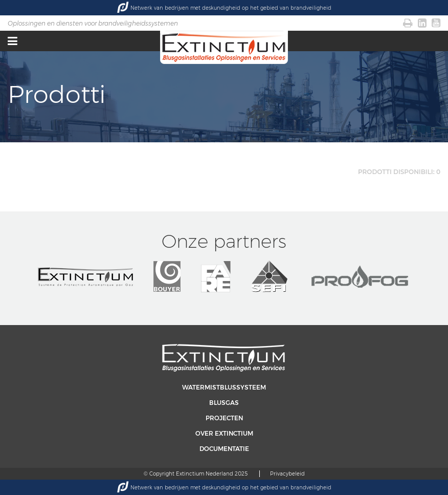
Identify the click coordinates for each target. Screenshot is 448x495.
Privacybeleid (287, 474)
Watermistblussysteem (224, 387)
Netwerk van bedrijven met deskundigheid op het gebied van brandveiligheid (224, 8)
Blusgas (224, 403)
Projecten (224, 418)
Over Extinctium (224, 433)
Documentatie (224, 449)
